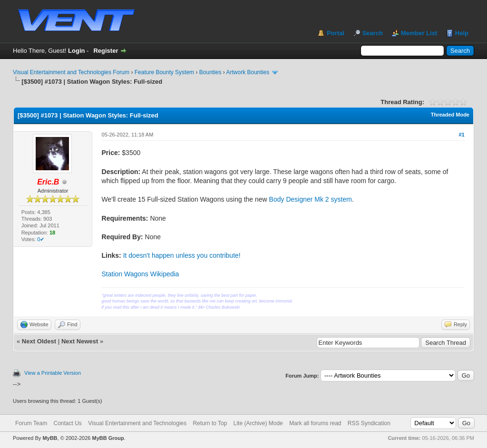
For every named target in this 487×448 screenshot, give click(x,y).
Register (106, 51)
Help (462, 33)
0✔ (41, 239)
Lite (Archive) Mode (258, 423)
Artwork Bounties (248, 72)
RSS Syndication (369, 423)
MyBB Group (108, 438)
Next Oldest (39, 341)
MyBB (50, 438)
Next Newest (80, 341)
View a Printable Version (53, 373)
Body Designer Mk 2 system (311, 199)
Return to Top (210, 423)
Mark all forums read (315, 423)
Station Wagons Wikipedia (141, 274)
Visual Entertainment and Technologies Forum (71, 72)
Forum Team (31, 423)
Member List (419, 33)
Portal (336, 33)
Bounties (210, 72)
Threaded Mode (450, 115)
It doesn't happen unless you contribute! (182, 255)
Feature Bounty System (164, 72)
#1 (461, 135)
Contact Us (67, 423)
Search (373, 33)
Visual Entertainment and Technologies (137, 423)
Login (76, 51)
